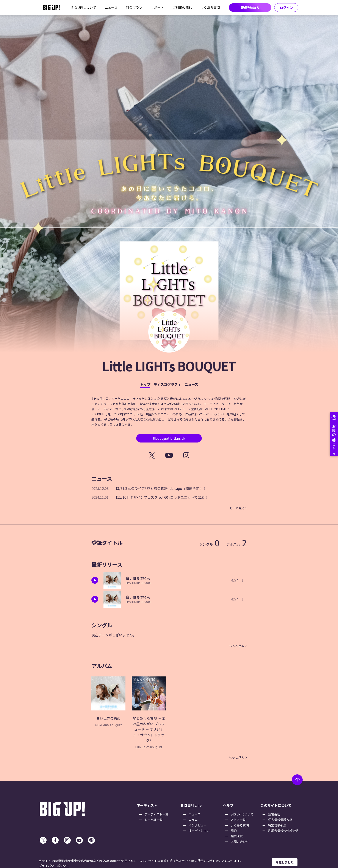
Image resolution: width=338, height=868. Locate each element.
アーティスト (147, 805)
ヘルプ (228, 805)
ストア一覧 (238, 820)
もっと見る (237, 508)
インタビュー (198, 825)
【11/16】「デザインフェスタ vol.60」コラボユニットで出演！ (162, 497)
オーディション (199, 831)
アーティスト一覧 (156, 814)
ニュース (111, 7)
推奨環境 (237, 836)
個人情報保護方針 (280, 820)
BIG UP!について (84, 7)
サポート (157, 7)
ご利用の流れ (182, 7)
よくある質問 (210, 7)
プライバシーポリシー (54, 866)
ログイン (286, 8)
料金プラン (134, 7)
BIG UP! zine (191, 805)
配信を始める (250, 8)
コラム (193, 820)
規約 (234, 831)
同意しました (285, 862)
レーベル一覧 (154, 820)
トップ (145, 384)
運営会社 (274, 814)
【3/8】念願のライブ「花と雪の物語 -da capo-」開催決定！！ (161, 488)
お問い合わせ (240, 842)
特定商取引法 (277, 825)
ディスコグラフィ (167, 384)
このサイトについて (276, 805)
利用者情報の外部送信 (283, 831)
